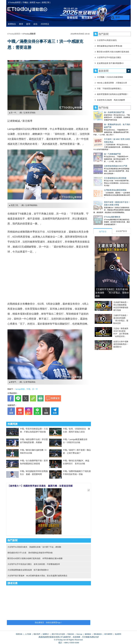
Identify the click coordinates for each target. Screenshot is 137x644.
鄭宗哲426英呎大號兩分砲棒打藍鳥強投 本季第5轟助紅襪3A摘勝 (35, 558)
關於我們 (37, 634)
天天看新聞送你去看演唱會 (105, 160)
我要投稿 (19, 634)
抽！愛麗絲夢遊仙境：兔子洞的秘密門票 (110, 122)
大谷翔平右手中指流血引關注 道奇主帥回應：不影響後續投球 (34, 564)
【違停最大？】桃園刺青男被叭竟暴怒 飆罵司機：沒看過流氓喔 (40, 486)
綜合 (35, 24)
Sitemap (79, 634)
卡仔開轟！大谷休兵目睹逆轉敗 (110, 77)
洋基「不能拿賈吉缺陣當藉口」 (110, 88)
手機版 (25, 2)
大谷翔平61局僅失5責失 (107, 40)
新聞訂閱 (46, 2)
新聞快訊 (12, 24)
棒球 (21, 24)
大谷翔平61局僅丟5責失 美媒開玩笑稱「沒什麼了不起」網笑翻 (34, 547)
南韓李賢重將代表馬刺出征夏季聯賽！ (113, 94)
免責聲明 (118, 634)
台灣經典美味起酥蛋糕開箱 (105, 170)
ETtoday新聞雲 (14, 2)
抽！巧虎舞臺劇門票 (102, 141)
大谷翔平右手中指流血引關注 (109, 57)
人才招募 (28, 634)
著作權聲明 (108, 634)
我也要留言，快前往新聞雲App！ (49, 622)
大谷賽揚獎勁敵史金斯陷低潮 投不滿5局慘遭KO (28, 570)
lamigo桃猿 (20, 389)
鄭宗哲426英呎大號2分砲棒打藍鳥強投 (113, 52)
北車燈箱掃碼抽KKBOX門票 (105, 150)
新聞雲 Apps (35, 2)
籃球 (28, 24)
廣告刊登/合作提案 (58, 634)
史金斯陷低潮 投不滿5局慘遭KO (110, 63)
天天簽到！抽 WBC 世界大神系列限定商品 (111, 131)
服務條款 (88, 634)
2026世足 (45, 24)
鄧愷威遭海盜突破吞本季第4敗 (110, 46)
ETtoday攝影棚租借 (102, 194)
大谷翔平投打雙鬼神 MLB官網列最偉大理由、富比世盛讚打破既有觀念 (37, 576)
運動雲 (29, 10)
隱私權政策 (98, 634)
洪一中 (35, 389)
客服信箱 (71, 634)
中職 (28, 389)
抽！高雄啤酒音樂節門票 (104, 112)
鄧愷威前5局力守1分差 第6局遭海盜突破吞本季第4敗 (30, 553)
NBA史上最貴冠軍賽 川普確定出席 (112, 83)
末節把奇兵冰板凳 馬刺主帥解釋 (111, 100)
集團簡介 (46, 634)
